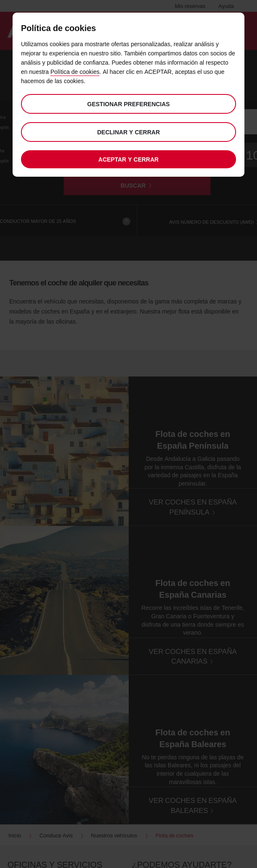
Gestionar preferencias (128, 104)
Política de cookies (75, 72)
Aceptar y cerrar (129, 159)
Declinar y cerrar (129, 132)
